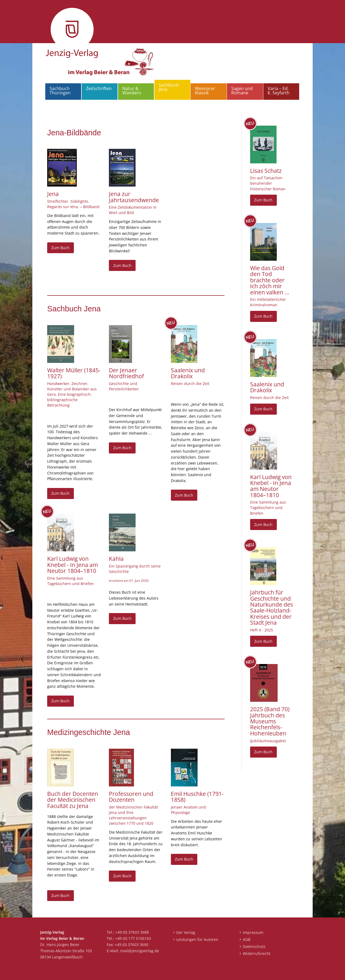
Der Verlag (186, 932)
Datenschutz (254, 946)
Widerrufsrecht (257, 953)
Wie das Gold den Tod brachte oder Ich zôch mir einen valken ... (270, 280)
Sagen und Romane (242, 91)
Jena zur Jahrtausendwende (134, 197)
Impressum (253, 932)
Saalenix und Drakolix (188, 373)
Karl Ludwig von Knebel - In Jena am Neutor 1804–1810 (73, 565)
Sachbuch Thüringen (60, 91)
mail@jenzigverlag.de (140, 951)
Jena (53, 194)
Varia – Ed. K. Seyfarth (279, 91)
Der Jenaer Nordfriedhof (126, 373)
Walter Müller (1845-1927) (74, 373)
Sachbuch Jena (169, 87)
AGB (247, 939)
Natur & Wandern (132, 91)
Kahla (116, 559)
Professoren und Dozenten (131, 797)
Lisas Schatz (266, 171)
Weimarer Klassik (205, 91)
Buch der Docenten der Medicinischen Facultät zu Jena (73, 800)
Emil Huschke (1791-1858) (197, 797)
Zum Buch (60, 248)
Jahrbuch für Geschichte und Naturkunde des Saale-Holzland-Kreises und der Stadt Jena (272, 607)
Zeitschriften (99, 88)
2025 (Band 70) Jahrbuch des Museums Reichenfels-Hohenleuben (270, 721)
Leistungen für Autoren (197, 939)
